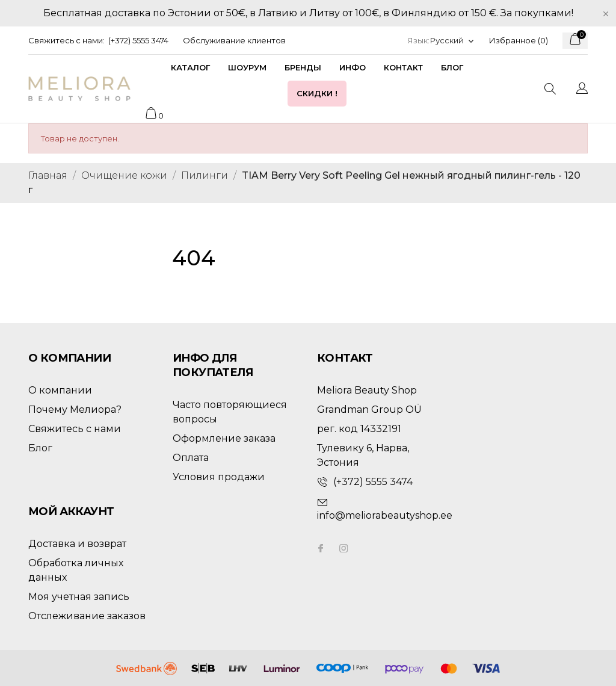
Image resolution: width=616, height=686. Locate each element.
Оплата (191, 458)
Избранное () (519, 40)
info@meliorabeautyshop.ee (385, 515)
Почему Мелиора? (75, 409)
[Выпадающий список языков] (452, 41)
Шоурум (247, 67)
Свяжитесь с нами (75, 429)
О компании (60, 390)
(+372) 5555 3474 (138, 40)
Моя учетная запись (79, 597)
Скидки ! (317, 93)
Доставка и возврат (77, 544)
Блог (452, 67)
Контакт (403, 67)
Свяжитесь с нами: (66, 40)
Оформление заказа (224, 438)
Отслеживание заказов (87, 616)
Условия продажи (219, 477)
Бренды (303, 67)
